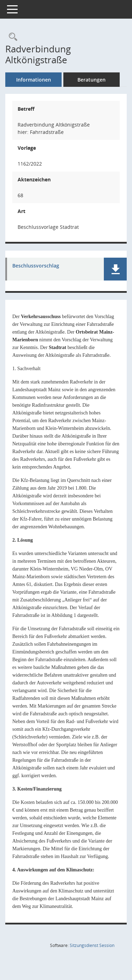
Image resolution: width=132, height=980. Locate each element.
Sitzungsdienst (92, 945)
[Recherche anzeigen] (11, 37)
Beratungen (92, 80)
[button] (115, 269)
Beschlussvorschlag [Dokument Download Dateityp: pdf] (36, 266)
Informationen (34, 80)
